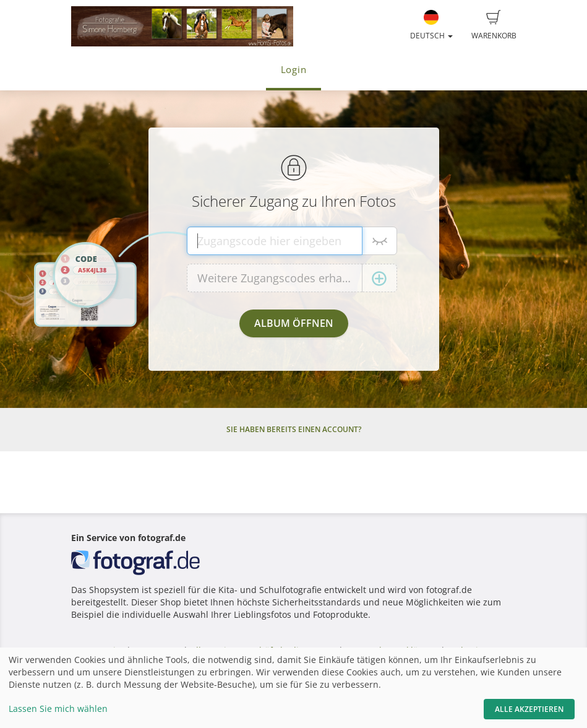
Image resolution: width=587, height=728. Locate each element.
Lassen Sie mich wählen (58, 708)
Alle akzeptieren (529, 709)
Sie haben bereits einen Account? (294, 429)
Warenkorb (494, 25)
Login (294, 70)
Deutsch (431, 25)
